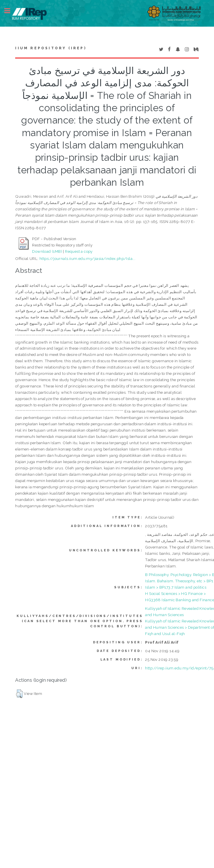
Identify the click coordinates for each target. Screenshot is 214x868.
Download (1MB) (47, 251)
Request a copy (79, 251)
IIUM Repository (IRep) (51, 48)
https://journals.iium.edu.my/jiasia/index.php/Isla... (87, 258)
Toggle (10, 11)
